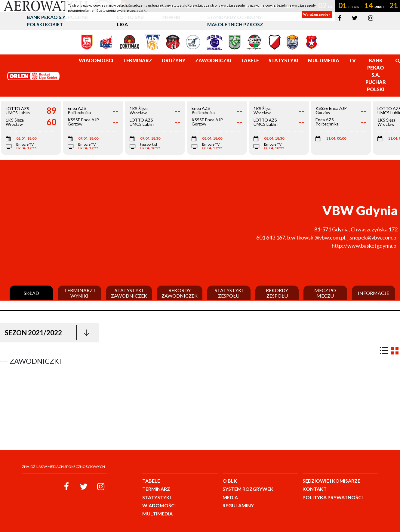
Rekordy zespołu (277, 293)
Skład (31, 293)
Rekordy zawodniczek (180, 293)
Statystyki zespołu (229, 293)
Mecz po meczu (325, 293)
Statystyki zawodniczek (129, 293)
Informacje (374, 293)
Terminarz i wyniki (80, 293)
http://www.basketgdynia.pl (365, 246)
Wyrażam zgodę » (317, 14)
